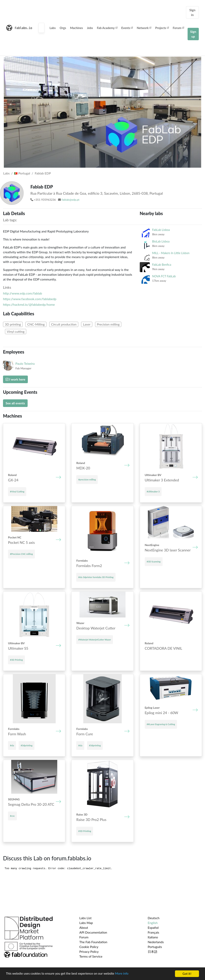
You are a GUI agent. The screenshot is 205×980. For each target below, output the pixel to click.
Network (144, 28)
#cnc (12, 816)
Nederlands (156, 942)
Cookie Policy (89, 947)
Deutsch (154, 918)
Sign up (193, 34)
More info (123, 974)
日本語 (153, 951)
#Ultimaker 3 (153, 492)
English (153, 923)
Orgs (63, 28)
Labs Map (86, 923)
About (84, 927)
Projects (162, 28)
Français (153, 932)
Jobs (90, 28)
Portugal (22, 173)
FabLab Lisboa (161, 230)
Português (155, 947)
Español (153, 927)
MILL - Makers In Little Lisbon (171, 253)
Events (127, 28)
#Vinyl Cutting (17, 492)
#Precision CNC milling (21, 554)
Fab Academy (107, 28)
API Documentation (93, 932)
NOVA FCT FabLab (164, 276)
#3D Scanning (154, 562)
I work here (15, 379)
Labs (53, 28)
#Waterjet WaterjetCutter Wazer (95, 640)
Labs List (85, 918)
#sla (12, 745)
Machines (76, 28)
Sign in (192, 12)
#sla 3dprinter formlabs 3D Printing (96, 577)
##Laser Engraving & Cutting (161, 724)
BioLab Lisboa (161, 241)
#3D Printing (16, 660)
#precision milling (87, 479)
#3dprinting (26, 745)
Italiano (153, 937)
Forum (178, 28)
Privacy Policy (89, 951)
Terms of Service (91, 956)
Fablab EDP (43, 173)
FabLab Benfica (162, 265)
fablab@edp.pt (71, 200)
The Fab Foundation (93, 942)
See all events (15, 403)
